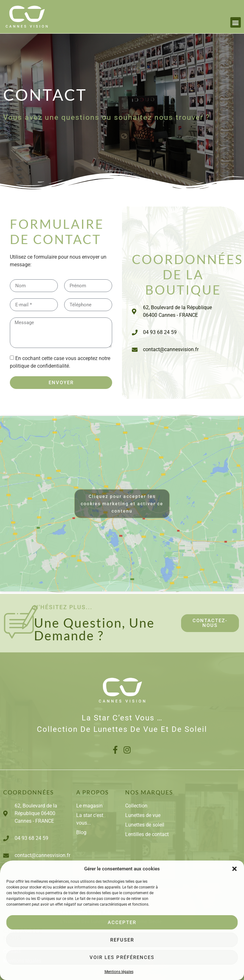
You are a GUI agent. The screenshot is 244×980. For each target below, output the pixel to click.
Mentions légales (119, 972)
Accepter (122, 922)
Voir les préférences (122, 957)
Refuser (122, 940)
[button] (234, 869)
